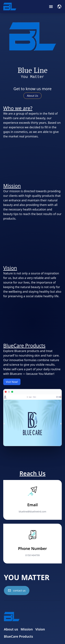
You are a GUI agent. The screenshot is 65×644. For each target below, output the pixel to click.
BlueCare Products (18, 636)
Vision (40, 629)
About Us (33, 96)
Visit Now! (12, 382)
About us (11, 629)
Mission (27, 629)
